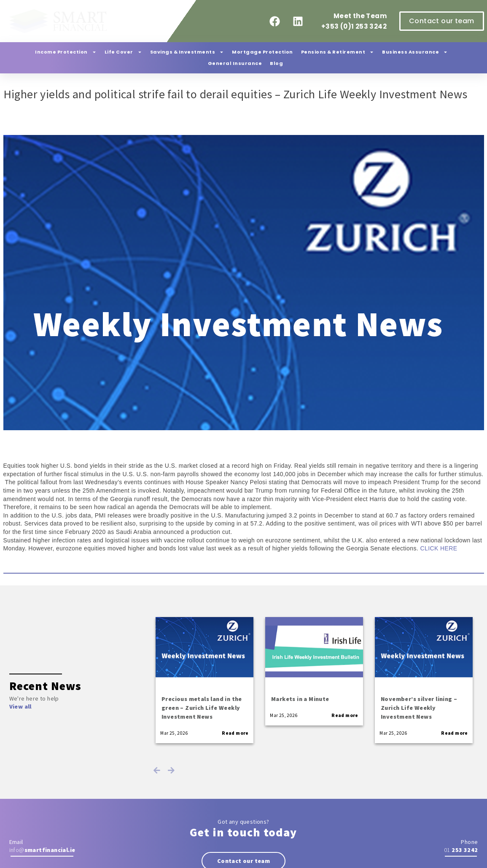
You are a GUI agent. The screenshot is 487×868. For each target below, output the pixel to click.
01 (461, 850)
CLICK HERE (438, 548)
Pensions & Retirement (338, 52)
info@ (42, 850)
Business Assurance (415, 52)
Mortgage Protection (262, 52)
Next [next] (171, 770)
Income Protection (66, 52)
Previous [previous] (157, 770)
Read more (235, 733)
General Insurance (235, 63)
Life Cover (123, 52)
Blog (276, 63)
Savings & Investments (187, 52)
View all (20, 706)
